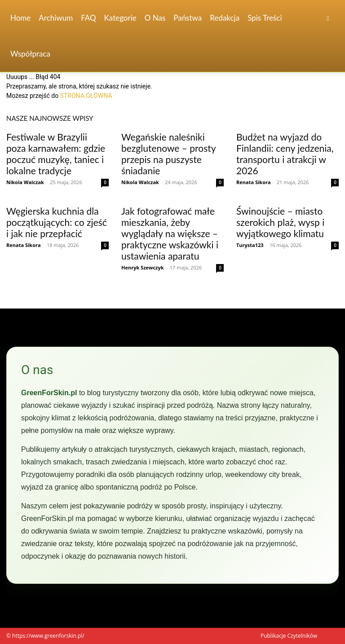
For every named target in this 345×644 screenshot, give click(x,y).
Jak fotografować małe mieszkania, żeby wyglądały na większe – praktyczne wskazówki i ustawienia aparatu (170, 233)
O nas (155, 18)
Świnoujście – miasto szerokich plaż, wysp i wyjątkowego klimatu (280, 222)
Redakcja (225, 18)
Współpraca (30, 54)
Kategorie (120, 18)
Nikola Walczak (25, 182)
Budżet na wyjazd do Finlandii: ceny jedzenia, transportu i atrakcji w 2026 (285, 154)
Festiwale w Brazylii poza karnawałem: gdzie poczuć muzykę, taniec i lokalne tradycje (56, 154)
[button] (328, 18)
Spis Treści (265, 18)
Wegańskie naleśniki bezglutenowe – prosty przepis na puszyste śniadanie (168, 154)
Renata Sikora (254, 182)
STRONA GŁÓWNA (86, 96)
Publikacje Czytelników (289, 636)
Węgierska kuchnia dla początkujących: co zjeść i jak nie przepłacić (57, 222)
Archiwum (56, 18)
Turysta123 (250, 245)
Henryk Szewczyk (143, 267)
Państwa (188, 18)
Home (20, 18)
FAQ (88, 18)
